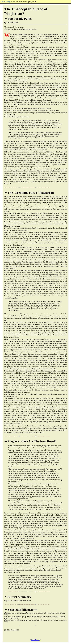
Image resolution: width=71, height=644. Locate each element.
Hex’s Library (35, 640)
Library (8, 2)
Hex (2, 2)
